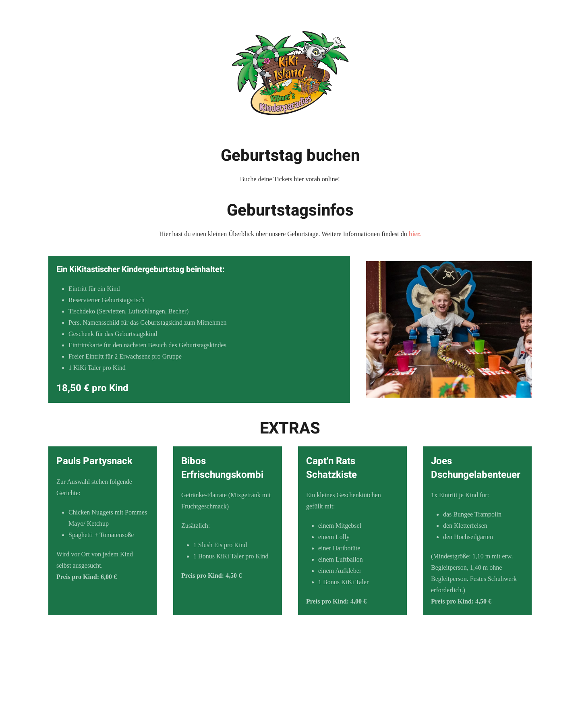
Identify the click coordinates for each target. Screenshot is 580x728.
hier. (415, 234)
